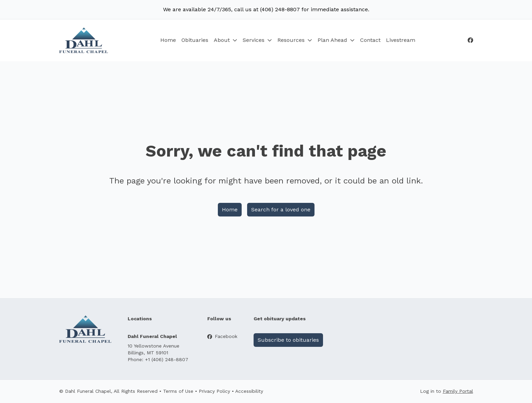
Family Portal (458, 391)
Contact (370, 40)
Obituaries (195, 40)
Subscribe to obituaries (288, 340)
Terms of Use (178, 391)
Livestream (401, 40)
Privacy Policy (214, 391)
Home (168, 40)
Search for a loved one (281, 209)
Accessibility (249, 391)
